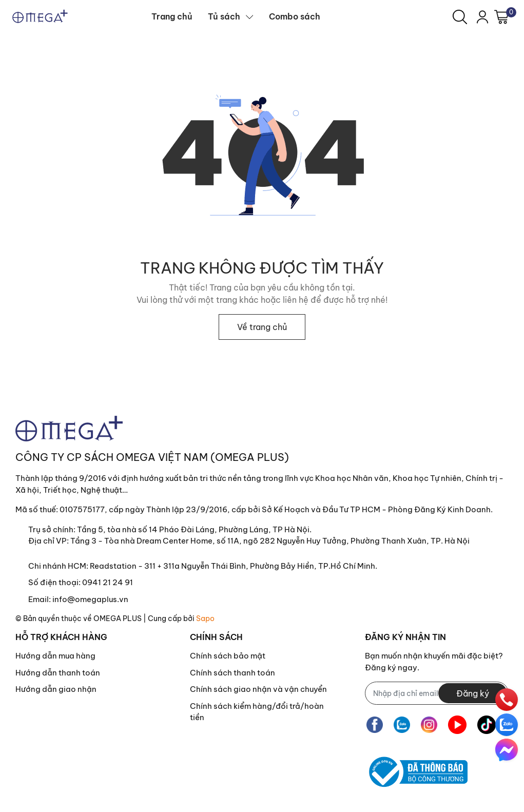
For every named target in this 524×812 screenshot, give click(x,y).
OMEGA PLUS (118, 618)
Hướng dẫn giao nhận (56, 689)
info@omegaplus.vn (90, 599)
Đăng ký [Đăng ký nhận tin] (473, 693)
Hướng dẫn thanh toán (58, 673)
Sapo (205, 618)
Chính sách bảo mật (228, 656)
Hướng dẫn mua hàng (55, 656)
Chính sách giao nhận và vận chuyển (258, 689)
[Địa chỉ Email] (437, 693)
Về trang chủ (262, 327)
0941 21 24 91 (108, 582)
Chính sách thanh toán (232, 673)
